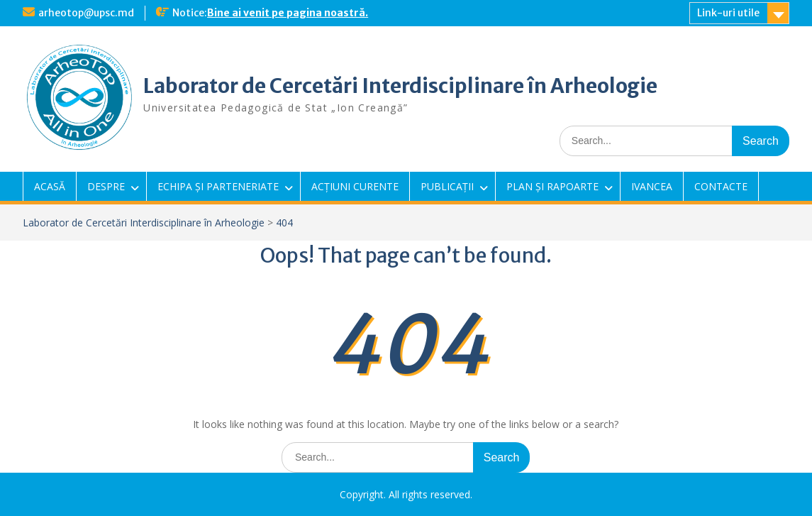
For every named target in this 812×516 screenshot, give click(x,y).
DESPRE (106, 186)
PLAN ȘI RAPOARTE (552, 186)
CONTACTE (721, 186)
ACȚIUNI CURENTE (355, 186)
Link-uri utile (728, 13)
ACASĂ (50, 186)
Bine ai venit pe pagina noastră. (288, 13)
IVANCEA (652, 186)
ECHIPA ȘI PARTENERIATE (218, 186)
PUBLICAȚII (447, 186)
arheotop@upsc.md (86, 13)
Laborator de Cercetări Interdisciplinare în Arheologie (400, 86)
